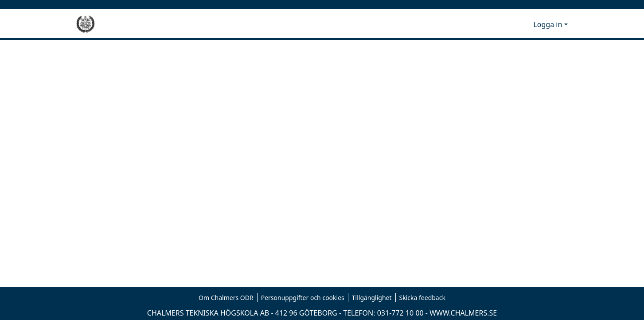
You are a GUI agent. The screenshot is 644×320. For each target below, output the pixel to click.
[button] (512, 24)
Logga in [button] (548, 24)
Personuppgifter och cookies (303, 298)
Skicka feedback (422, 298)
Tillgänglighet (372, 298)
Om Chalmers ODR (226, 298)
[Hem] (86, 24)
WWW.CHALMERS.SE (463, 313)
